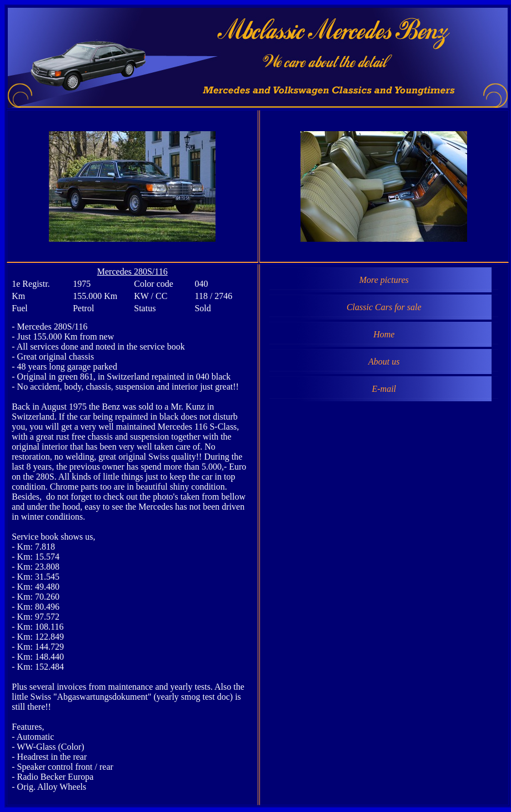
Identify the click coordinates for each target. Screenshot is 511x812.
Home (384, 334)
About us (384, 362)
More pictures (384, 280)
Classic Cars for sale (384, 307)
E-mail (384, 389)
